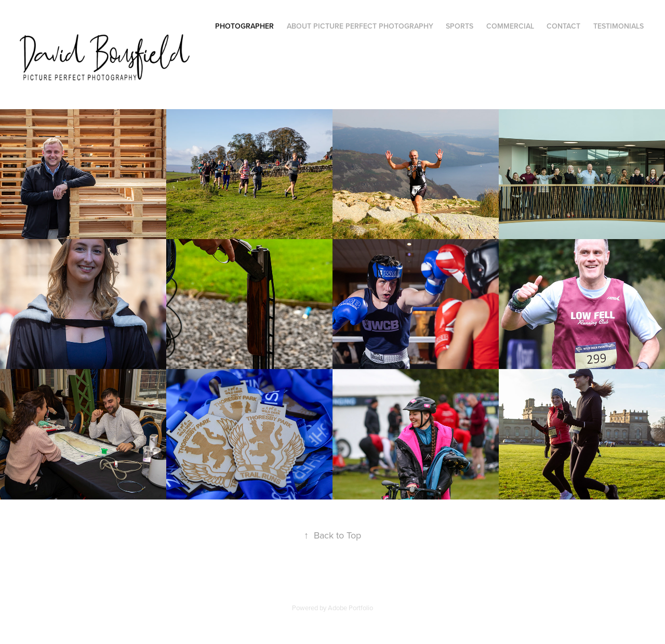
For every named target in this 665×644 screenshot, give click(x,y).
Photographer (244, 26)
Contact (563, 26)
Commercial (510, 26)
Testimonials (619, 26)
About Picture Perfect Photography (360, 26)
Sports (460, 26)
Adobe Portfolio (350, 608)
